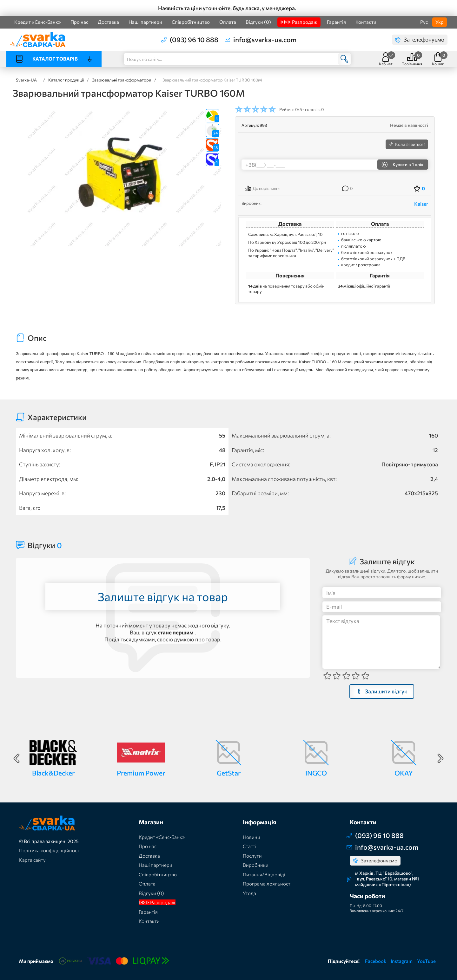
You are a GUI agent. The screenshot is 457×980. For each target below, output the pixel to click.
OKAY (404, 773)
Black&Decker (53, 773)
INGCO (316, 773)
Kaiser (421, 204)
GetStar (229, 773)
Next (440, 758)
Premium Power (141, 773)
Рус (424, 22)
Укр (440, 22)
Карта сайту (32, 860)
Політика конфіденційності (50, 850)
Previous (17, 758)
